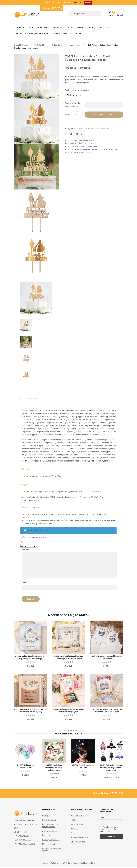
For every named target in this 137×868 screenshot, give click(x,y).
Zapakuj (55, 33)
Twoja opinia (28, 549)
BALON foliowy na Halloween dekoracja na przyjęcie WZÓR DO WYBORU (111, 772)
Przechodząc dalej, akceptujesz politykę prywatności (109, 834)
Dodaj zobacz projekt (109, 149)
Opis (21, 399)
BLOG (78, 33)
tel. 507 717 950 (20, 837)
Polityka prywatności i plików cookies (51, 830)
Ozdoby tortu (57, 45)
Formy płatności (49, 824)
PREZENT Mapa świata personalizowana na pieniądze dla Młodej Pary (30, 713)
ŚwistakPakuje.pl (21, 45)
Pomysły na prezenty (51, 844)
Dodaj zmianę (92, 146)
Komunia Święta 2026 (80, 842)
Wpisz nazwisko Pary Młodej (73, 105)
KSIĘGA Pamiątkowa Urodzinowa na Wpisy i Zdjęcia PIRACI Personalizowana (54, 772)
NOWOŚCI (68, 33)
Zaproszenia (104, 28)
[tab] (21, 399)
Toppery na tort (75, 45)
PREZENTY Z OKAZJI (24, 28)
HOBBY (80, 28)
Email (102, 822)
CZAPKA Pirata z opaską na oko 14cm (83, 770)
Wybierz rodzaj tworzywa (77, 90)
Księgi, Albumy (77, 829)
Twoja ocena (26, 542)
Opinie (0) (32, 399)
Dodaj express (90, 143)
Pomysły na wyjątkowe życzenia (52, 854)
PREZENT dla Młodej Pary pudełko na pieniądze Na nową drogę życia (107, 711)
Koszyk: (116, 14)
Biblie (73, 838)
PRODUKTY (57, 28)
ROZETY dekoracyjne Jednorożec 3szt (26, 770)
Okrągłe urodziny (39, 33)
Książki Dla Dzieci (78, 820)
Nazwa (25, 582)
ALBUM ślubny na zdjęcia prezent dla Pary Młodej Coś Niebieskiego (30, 658)
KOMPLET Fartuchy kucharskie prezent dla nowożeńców (107, 658)
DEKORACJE (21, 33)
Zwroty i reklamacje (50, 835)
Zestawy (74, 833)
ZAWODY (69, 28)
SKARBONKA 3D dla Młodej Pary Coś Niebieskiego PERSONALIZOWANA (68, 658)
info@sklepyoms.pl (27, 848)
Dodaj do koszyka (104, 114)
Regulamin (47, 840)
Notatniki (75, 824)
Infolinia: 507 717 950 (52, 8)
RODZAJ (90, 28)
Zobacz (88, 3)
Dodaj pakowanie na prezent (79, 152)
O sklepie (46, 820)
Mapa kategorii (48, 849)
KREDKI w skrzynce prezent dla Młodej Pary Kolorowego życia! (68, 711)
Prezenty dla (42, 28)
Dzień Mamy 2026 (78, 846)
